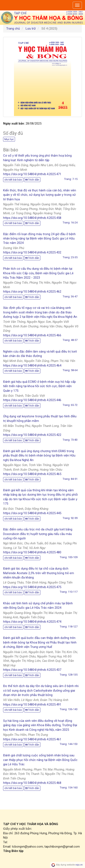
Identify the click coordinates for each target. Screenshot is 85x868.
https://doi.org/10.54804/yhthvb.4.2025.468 (32, 783)
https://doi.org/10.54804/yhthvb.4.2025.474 (32, 622)
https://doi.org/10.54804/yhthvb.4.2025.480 (32, 552)
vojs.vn (79, 865)
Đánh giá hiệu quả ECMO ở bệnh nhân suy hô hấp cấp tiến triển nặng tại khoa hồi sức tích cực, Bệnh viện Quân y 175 (39, 386)
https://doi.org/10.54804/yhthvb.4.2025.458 (32, 218)
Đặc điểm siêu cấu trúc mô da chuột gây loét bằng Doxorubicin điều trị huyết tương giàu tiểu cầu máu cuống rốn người (38, 534)
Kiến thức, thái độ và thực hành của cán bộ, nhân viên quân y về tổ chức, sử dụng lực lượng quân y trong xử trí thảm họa (40, 195)
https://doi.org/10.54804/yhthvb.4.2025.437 (32, 670)
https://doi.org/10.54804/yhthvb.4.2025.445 (32, 513)
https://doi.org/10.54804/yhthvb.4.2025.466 (32, 335)
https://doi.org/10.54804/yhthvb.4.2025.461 (32, 739)
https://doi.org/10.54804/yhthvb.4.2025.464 (32, 365)
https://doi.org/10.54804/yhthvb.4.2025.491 (32, 705)
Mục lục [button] (9, 139)
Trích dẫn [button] (32, 180)
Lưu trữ (31, 29)
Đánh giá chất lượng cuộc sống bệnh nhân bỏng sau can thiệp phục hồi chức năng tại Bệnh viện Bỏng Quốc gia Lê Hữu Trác (40, 760)
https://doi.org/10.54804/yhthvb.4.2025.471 (32, 174)
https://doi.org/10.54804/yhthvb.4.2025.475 (32, 587)
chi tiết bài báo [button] (13, 180)
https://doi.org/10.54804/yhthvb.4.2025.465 (32, 474)
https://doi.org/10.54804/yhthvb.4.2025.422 (32, 435)
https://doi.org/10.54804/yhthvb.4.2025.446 (32, 400)
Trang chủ (13, 29)
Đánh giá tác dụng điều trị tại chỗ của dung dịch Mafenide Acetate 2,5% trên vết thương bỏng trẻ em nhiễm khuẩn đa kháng (39, 573)
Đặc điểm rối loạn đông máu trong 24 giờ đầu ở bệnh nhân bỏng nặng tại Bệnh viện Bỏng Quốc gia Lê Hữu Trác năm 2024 (39, 239)
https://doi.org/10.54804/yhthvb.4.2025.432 (32, 252)
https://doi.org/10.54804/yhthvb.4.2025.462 (32, 292)
